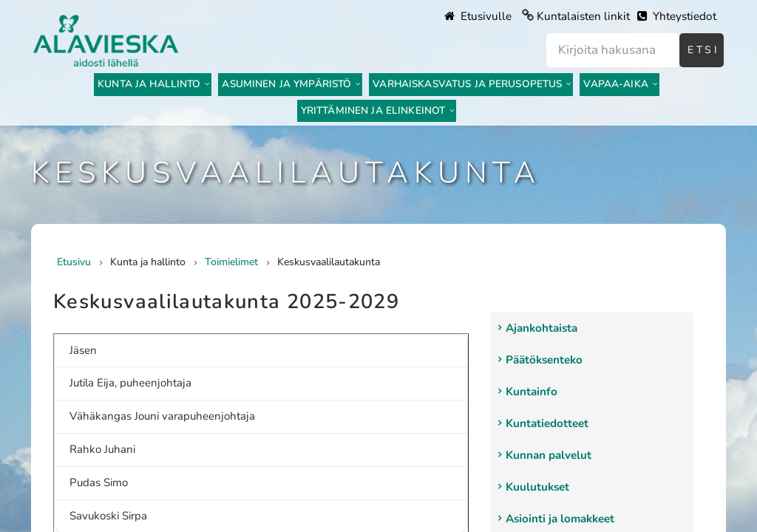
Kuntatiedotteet (547, 423)
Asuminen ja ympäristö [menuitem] (286, 84)
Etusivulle (478, 16)
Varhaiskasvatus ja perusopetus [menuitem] (467, 84)
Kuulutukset (537, 487)
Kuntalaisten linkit (583, 16)
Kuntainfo (532, 392)
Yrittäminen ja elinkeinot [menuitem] (373, 110)
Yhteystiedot (677, 16)
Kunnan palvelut (549, 455)
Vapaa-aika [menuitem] (615, 84)
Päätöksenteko (544, 360)
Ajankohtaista (542, 328)
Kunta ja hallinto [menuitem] (149, 84)
